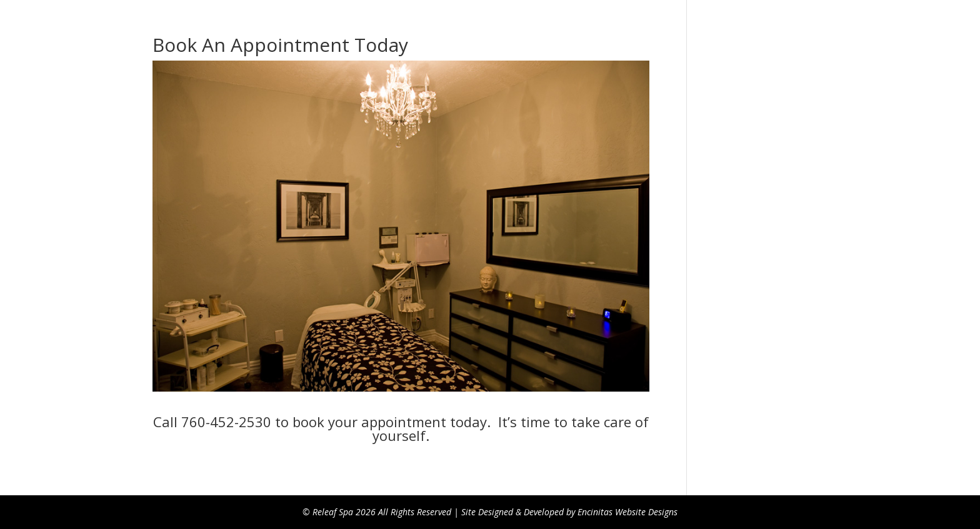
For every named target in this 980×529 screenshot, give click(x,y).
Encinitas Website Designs (627, 512)
